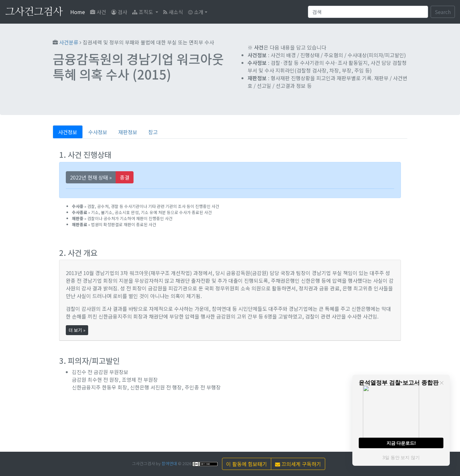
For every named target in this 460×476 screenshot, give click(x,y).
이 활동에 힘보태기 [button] (247, 464)
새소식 (173, 12)
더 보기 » (77, 330)
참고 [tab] (153, 132)
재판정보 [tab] (128, 132)
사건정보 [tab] (68, 132)
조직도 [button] (143, 12)
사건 (98, 12)
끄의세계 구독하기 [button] (298, 464)
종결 (125, 177)
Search (443, 12)
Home (79, 12)
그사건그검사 (34, 12)
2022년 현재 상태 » (91, 177)
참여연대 (169, 463)
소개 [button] (196, 12)
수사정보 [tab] (98, 132)
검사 (119, 12)
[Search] (368, 12)
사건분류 (69, 42)
